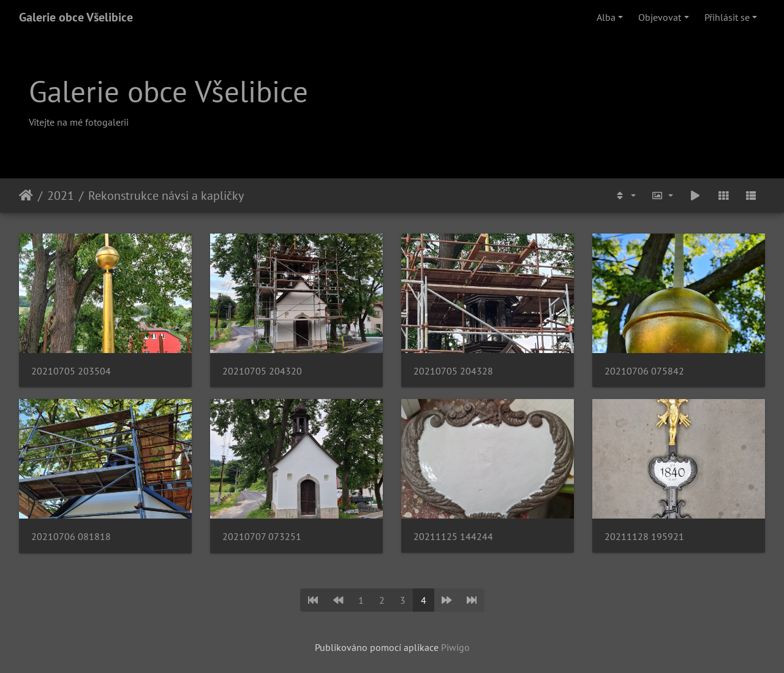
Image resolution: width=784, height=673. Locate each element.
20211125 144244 (453, 537)
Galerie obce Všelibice (76, 17)
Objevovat (660, 17)
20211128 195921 (644, 537)
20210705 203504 (71, 371)
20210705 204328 (453, 371)
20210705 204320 (262, 371)
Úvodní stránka (26, 196)
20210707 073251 (262, 537)
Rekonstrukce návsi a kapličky (166, 196)
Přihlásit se (727, 17)
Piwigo (455, 647)
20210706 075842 (644, 371)
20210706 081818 (71, 537)
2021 (61, 196)
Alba (606, 17)
